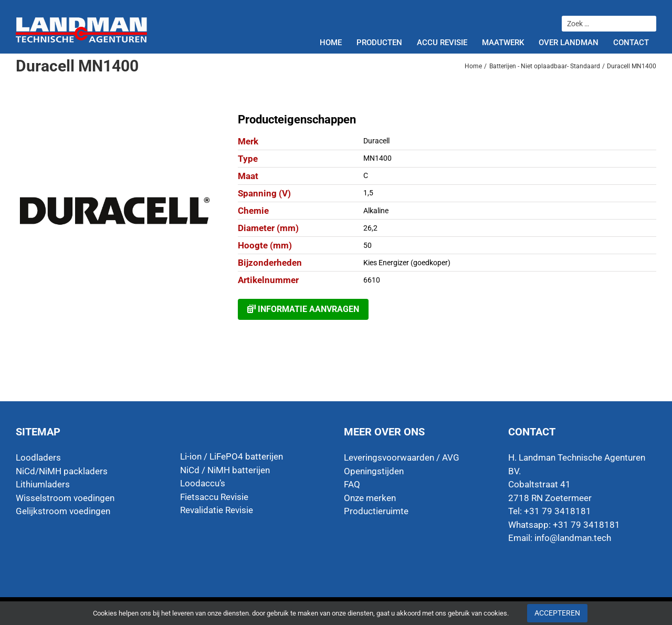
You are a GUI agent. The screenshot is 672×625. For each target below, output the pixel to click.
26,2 (370, 228)
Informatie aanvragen (303, 309)
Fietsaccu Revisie (214, 497)
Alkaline (376, 211)
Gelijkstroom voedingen (63, 511)
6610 (372, 280)
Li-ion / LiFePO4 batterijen (232, 456)
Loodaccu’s (203, 483)
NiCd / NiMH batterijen (225, 470)
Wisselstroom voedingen (65, 498)
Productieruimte (376, 511)
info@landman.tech (573, 538)
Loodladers (38, 457)
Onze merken (370, 498)
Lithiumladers (43, 484)
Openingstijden (374, 471)
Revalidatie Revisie (217, 510)
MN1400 (377, 158)
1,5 (368, 193)
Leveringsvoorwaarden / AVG (402, 457)
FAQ (352, 484)
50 (367, 245)
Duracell (376, 141)
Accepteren (557, 613)
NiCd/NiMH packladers (62, 471)
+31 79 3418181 (586, 525)
